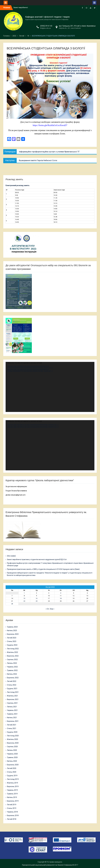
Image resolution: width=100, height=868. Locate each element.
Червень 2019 (12, 790)
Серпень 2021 (12, 703)
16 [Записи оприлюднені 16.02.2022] (37, 598)
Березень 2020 (13, 765)
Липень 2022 (12, 663)
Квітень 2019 (12, 797)
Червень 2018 (12, 812)
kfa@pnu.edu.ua (45, 28)
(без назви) (11, 556)
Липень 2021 (12, 707)
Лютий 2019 (12, 805)
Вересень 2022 (13, 656)
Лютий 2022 (12, 681)
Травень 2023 (12, 627)
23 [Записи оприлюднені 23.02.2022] (37, 601)
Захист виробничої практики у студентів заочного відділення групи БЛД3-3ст (37, 559)
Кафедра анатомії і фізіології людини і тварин (47, 17)
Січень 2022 (12, 685)
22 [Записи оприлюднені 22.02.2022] (24, 601)
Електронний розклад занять (17, 185)
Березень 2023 (13, 634)
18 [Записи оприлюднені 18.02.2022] (61, 598)
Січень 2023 (12, 641)
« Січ (47, 609)
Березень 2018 (13, 815)
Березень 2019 (13, 801)
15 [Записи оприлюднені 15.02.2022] (24, 598)
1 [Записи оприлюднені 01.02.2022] (24, 593)
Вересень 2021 (13, 699)
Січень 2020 (12, 772)
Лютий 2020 (12, 768)
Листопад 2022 (13, 649)
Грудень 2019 (12, 776)
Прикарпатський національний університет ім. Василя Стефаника (47, 865)
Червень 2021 (12, 710)
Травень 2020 (12, 757)
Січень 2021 (12, 728)
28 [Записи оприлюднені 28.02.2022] (12, 604)
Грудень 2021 (12, 689)
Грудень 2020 (12, 732)
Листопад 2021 (13, 692)
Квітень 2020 (12, 761)
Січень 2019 (12, 808)
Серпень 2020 (12, 747)
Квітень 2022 (12, 674)
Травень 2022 (12, 670)
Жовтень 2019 (12, 783)
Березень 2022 (13, 678)
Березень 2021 (13, 721)
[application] (50, 387)
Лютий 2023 (12, 638)
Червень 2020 (12, 754)
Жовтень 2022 (12, 652)
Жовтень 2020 (12, 739)
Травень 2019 (12, 794)
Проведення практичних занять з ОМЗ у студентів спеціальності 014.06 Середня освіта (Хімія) (43, 569)
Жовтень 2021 (12, 696)
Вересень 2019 (13, 786)
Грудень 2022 (12, 645)
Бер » (52, 609)
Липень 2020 (12, 750)
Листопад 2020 (13, 736)
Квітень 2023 (12, 630)
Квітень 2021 (12, 718)
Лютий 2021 (12, 725)
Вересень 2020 (13, 743)
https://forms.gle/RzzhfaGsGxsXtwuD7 (50, 125)
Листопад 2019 (13, 779)
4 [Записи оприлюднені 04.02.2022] (61, 593)
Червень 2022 (12, 667)
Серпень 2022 (12, 660)
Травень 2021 (12, 714)
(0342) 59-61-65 (46, 26)
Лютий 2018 (12, 819)
